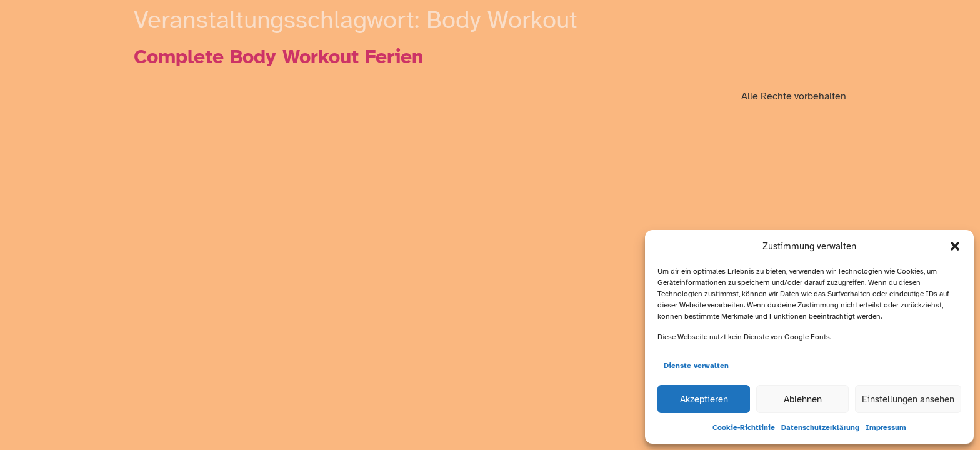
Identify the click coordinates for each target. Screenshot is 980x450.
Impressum (886, 427)
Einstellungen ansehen (908, 399)
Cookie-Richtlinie (744, 427)
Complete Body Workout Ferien (278, 57)
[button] (955, 246)
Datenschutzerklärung (820, 427)
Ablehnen (803, 399)
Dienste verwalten (696, 366)
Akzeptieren (704, 399)
